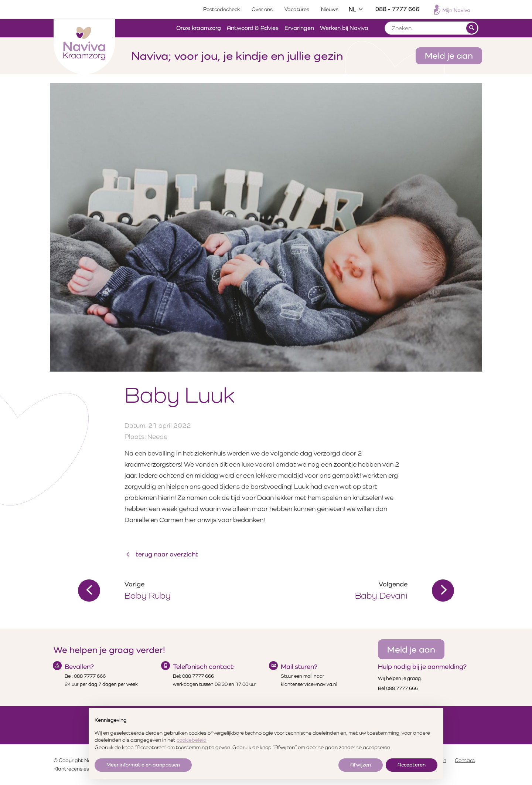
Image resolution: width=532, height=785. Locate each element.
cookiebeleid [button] (192, 740)
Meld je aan (449, 55)
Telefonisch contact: (204, 666)
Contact (465, 760)
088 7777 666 (90, 676)
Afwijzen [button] (361, 765)
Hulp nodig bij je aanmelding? (422, 666)
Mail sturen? (299, 666)
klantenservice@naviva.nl (309, 684)
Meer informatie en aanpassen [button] (143, 765)
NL (356, 9)
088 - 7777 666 (397, 9)
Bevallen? (79, 666)
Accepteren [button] (412, 765)
